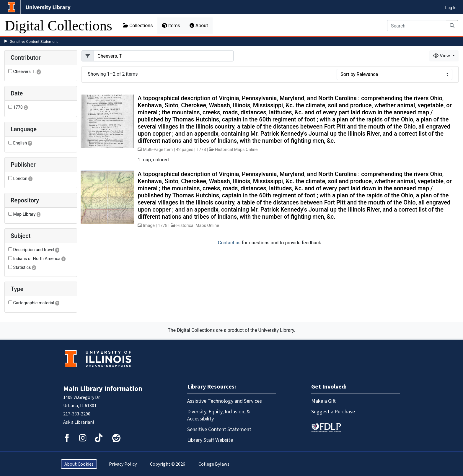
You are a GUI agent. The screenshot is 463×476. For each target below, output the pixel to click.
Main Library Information (103, 389)
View (442, 56)
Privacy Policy (123, 464)
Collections (138, 26)
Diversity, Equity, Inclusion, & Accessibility (219, 415)
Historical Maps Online (236, 150)
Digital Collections (58, 26)
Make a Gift (323, 401)
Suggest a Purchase (333, 412)
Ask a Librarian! (79, 422)
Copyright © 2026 (168, 464)
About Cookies (79, 464)
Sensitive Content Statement (34, 42)
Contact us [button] (229, 243)
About (199, 26)
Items (171, 26)
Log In (451, 8)
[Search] (417, 26)
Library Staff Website (210, 440)
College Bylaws (214, 464)
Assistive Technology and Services (225, 401)
